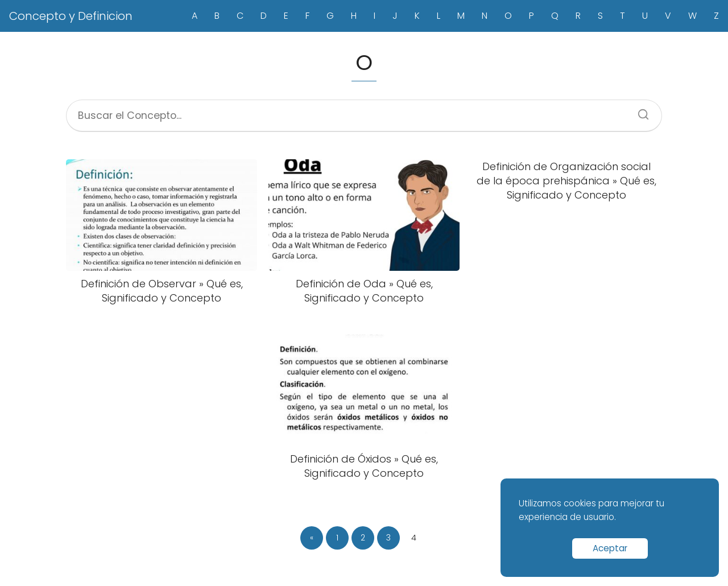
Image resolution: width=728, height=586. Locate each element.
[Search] (639, 111)
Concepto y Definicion (71, 16)
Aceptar (610, 548)
